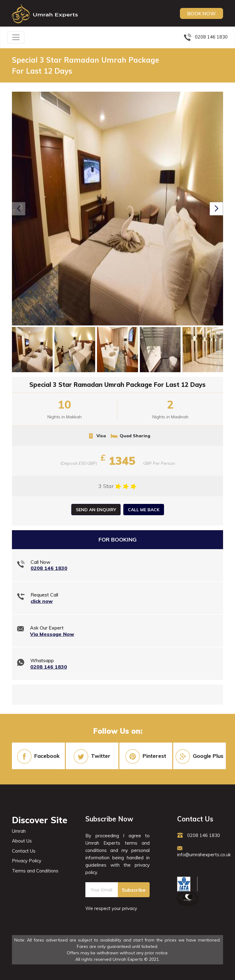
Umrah (19, 831)
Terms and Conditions (35, 871)
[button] (216, 209)
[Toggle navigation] (16, 37)
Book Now (201, 13)
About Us (22, 841)
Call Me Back (144, 510)
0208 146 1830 (206, 37)
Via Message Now (52, 634)
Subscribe (134, 890)
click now (42, 601)
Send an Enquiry (96, 510)
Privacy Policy (27, 861)
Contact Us (24, 851)
